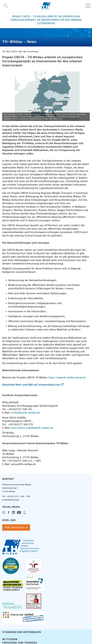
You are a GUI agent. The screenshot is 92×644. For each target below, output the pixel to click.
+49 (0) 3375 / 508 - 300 (18, 497)
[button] (6, 6)
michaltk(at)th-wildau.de (26, 413)
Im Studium (10, 639)
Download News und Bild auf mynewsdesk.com (31, 385)
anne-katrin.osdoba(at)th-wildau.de (32, 428)
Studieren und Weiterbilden (22, 632)
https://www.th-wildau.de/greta (67, 378)
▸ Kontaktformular (11, 500)
